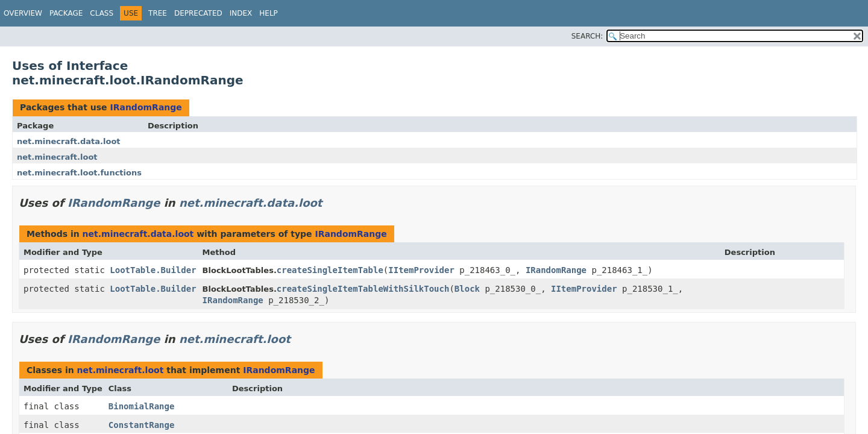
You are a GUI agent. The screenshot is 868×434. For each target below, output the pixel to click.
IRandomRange (146, 107)
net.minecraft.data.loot (69, 141)
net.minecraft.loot (57, 157)
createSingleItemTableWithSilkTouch (363, 289)
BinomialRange (142, 406)
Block (467, 289)
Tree (158, 13)
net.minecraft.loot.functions (79, 173)
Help (269, 13)
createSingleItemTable (330, 270)
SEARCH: (587, 36)
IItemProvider (421, 270)
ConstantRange (142, 425)
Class (102, 13)
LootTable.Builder (153, 270)
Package (66, 13)
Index (241, 13)
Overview (23, 13)
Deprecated (198, 13)
